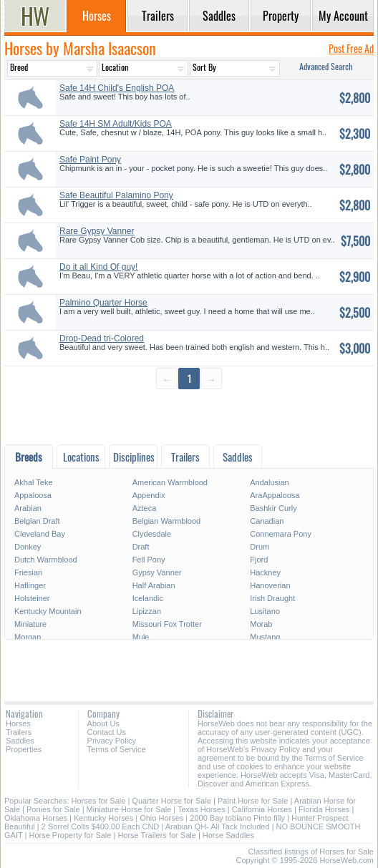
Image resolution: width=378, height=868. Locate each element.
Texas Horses (202, 809)
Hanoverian (270, 585)
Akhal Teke (34, 482)
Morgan (28, 637)
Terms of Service (117, 749)
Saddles (20, 741)
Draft (141, 547)
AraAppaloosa (275, 495)
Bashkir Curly (273, 508)
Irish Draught (272, 598)
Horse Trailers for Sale (156, 835)
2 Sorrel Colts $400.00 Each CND (100, 826)
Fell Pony (149, 560)
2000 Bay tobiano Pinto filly (237, 818)
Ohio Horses (161, 818)
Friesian (28, 572)
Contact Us (107, 732)
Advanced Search (326, 66)
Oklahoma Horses (36, 818)
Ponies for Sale (53, 809)
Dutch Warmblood (46, 560)
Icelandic (148, 598)
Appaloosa (33, 495)
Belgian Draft (37, 521)
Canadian (267, 521)
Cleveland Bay (40, 534)
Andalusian (269, 482)
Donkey (28, 547)
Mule (141, 637)
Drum (260, 547)
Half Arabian (154, 585)
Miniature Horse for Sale (129, 809)
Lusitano (265, 611)
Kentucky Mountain (48, 611)
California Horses (262, 809)
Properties (24, 749)
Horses (18, 723)
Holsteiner (32, 598)
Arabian (28, 508)
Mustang (265, 637)
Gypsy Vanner (157, 572)
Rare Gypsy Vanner (97, 231)
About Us (103, 723)
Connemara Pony (281, 534)
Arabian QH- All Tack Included (218, 826)
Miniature (30, 624)
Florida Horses (324, 809)
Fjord (259, 560)
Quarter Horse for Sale (171, 801)
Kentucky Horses (103, 818)
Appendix (149, 495)
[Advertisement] (189, 416)
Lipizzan (147, 611)
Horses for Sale (99, 801)
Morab (261, 624)
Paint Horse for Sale (253, 801)
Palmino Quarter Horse (103, 303)
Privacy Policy (112, 741)
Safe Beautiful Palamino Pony (116, 195)
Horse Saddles (228, 835)
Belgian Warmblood (167, 521)
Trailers (19, 732)
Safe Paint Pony (90, 160)
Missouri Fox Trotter (167, 624)
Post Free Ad (351, 48)
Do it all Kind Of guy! (98, 267)
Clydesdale (152, 534)
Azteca (145, 508)
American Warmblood (170, 482)
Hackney (265, 572)
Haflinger (30, 585)
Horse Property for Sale (70, 835)
